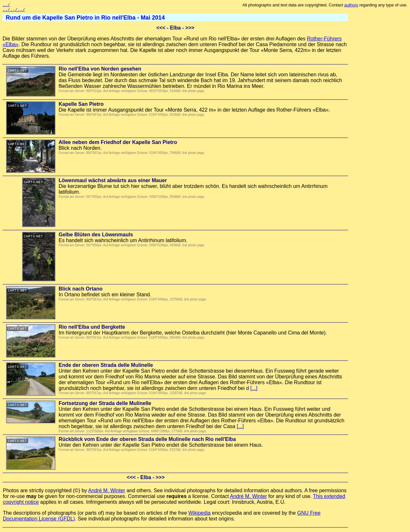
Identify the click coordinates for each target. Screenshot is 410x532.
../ (6, 5)
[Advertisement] (382, 111)
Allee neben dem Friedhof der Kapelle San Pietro (118, 144)
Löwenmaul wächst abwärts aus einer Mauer (113, 182)
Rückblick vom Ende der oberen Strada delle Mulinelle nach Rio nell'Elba (147, 441)
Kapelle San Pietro (81, 106)
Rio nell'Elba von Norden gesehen (100, 71)
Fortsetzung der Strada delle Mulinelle (105, 405)
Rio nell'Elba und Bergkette (92, 329)
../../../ (14, 11)
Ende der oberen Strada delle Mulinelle (106, 367)
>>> (190, 30)
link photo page (193, 93)
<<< (161, 30)
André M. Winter (107, 492)
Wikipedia (199, 515)
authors (351, 5)
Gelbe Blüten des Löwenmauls (96, 236)
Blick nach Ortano (81, 291)
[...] (254, 390)
